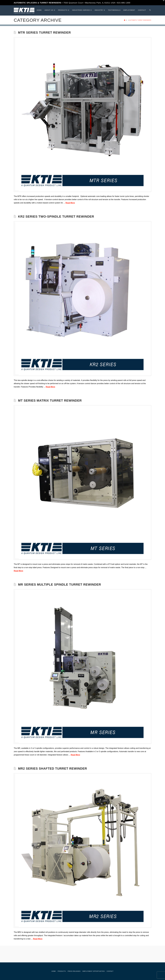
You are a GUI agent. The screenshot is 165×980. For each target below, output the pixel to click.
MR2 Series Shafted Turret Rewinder (52, 769)
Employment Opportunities (94, 971)
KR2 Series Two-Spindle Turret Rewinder (56, 217)
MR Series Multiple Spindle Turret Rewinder (59, 585)
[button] (163, 2)
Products (62, 971)
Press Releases (74, 971)
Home (54, 971)
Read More (70, 203)
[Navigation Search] (149, 10)
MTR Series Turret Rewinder (44, 33)
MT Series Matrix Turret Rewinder (50, 401)
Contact (110, 971)
